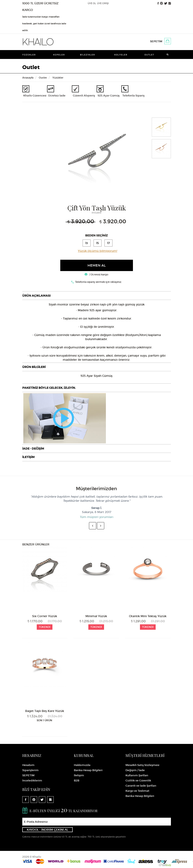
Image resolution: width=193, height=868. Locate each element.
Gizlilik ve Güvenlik (138, 780)
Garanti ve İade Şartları (141, 786)
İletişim (79, 775)
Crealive (165, 865)
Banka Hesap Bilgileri (88, 770)
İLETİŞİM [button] (28, 457)
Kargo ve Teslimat (137, 791)
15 (98, 243)
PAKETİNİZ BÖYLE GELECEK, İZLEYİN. (49, 388)
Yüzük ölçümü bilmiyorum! (98, 251)
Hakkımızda (82, 765)
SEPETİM (156, 41)
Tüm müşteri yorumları (97, 517)
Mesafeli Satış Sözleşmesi (142, 765)
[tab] (97, 296)
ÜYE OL (92, 3)
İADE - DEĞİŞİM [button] (33, 449)
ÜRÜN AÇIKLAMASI (36, 296)
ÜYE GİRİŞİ (103, 3)
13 (87, 243)
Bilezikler (88, 55)
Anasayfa (28, 78)
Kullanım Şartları (137, 775)
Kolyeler (121, 55)
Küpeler (59, 55)
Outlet (149, 55)
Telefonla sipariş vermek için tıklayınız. (98, 282)
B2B (77, 780)
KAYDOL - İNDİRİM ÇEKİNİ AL (47, 830)
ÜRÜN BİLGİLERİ (34, 367)
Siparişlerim (30, 770)
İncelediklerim (32, 780)
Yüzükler (29, 55)
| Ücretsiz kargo (96, 274)
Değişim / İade (135, 770)
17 (108, 243)
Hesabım (28, 765)
